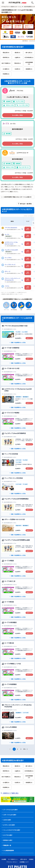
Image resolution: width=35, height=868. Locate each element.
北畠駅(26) (17, 57)
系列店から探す (8, 840)
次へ (26, 749)
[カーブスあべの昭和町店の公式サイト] (17, 355)
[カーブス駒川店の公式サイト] (17, 651)
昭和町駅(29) (6, 57)
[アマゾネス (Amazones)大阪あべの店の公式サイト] (17, 334)
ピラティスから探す (9, 825)
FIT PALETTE (5, 7)
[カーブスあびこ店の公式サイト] (17, 589)
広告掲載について (24, 862)
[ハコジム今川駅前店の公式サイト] (17, 735)
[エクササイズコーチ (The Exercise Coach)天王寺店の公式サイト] (17, 398)
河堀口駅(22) (17, 63)
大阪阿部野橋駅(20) (29, 63)
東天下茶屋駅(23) (6, 63)
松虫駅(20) (17, 69)
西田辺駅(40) (6, 52)
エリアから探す (8, 835)
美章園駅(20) (29, 69)
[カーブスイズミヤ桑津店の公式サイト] (17, 420)
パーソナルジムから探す (10, 810)
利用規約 (31, 859)
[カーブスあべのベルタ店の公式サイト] (17, 376)
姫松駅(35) (17, 52)
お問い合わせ (24, 859)
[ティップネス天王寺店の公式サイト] (17, 463)
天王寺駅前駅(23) (29, 57)
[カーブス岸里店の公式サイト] (17, 568)
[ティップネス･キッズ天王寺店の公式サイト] (17, 486)
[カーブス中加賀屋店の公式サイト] (17, 692)
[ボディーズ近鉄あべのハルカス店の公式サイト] (17, 527)
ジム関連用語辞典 (8, 850)
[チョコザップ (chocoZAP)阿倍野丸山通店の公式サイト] (17, 548)
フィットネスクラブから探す (12, 830)
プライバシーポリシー (12, 862)
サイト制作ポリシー (13, 859)
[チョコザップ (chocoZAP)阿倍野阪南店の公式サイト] (17, 506)
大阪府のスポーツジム (17, 7)
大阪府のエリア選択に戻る (11, 793)
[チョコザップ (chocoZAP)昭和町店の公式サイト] (17, 441)
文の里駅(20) (6, 69)
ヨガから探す (7, 820)
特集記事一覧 (7, 845)
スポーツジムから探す (10, 815)
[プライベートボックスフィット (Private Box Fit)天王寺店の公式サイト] (17, 713)
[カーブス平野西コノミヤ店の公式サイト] (17, 671)
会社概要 (4, 859)
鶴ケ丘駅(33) (29, 52)
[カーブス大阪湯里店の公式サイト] (17, 630)
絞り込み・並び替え (25, 204)
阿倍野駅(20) (6, 74)
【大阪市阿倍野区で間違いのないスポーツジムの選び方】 (18, 197)
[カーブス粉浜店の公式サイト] (17, 609)
